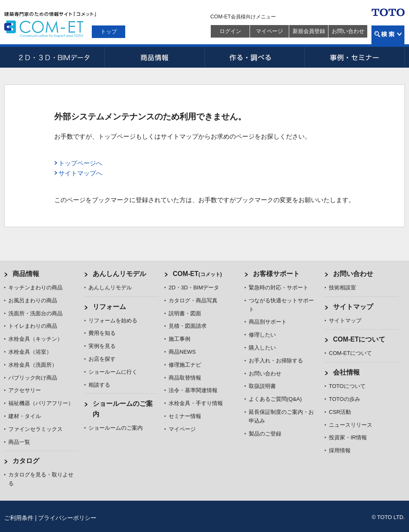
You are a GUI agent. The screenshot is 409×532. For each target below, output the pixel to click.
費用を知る (102, 333)
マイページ (269, 31)
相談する (99, 385)
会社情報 (346, 372)
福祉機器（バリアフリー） (41, 403)
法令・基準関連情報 (193, 390)
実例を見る (102, 346)
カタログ (26, 461)
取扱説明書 (262, 386)
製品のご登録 (265, 434)
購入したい (262, 348)
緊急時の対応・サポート (279, 288)
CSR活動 (340, 412)
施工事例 (179, 339)
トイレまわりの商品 (33, 326)
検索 (388, 35)
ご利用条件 (19, 518)
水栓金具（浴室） (30, 352)
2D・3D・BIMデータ (54, 57)
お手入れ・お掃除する (276, 361)
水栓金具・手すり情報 (196, 403)
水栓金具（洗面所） (33, 365)
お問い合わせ (348, 31)
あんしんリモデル (119, 274)
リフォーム (109, 307)
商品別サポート (268, 322)
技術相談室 (342, 288)
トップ (109, 32)
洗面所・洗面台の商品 (35, 313)
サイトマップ (353, 307)
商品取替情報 (185, 378)
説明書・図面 (185, 313)
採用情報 (340, 450)
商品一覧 (19, 442)
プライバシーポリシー (67, 518)
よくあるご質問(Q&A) (275, 399)
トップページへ (80, 163)
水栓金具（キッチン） (35, 339)
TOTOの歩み (345, 399)
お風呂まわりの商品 (33, 300)
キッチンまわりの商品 (35, 288)
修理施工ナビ (185, 365)
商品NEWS (182, 352)
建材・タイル (25, 416)
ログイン (230, 31)
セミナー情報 (185, 416)
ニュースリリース (351, 425)
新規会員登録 (309, 31)
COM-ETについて (359, 339)
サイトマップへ (80, 173)
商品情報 (154, 57)
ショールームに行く (113, 372)
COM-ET (197, 274)
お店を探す (102, 359)
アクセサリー (25, 390)
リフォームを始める (113, 320)
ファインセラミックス (35, 429)
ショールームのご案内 (116, 428)
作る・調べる (255, 57)
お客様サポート (276, 274)
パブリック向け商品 (33, 378)
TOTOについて (347, 386)
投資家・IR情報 (348, 437)
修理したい (262, 335)
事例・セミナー (355, 57)
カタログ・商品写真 (193, 300)
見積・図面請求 (188, 326)
